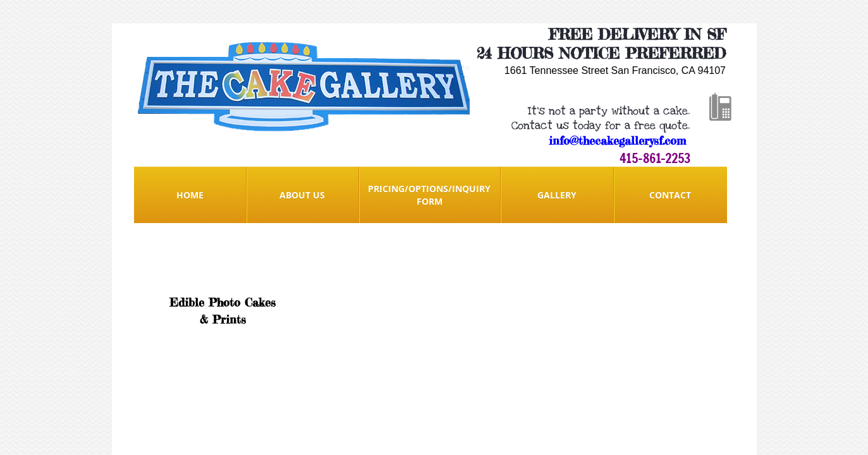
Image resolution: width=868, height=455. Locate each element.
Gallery (557, 195)
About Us (302, 195)
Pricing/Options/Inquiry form (429, 195)
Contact (670, 195)
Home (190, 195)
